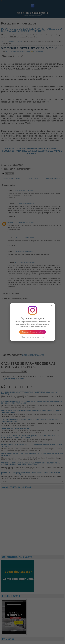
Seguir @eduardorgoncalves (33, 332)
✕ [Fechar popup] (51, 306)
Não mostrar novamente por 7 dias (33, 337)
